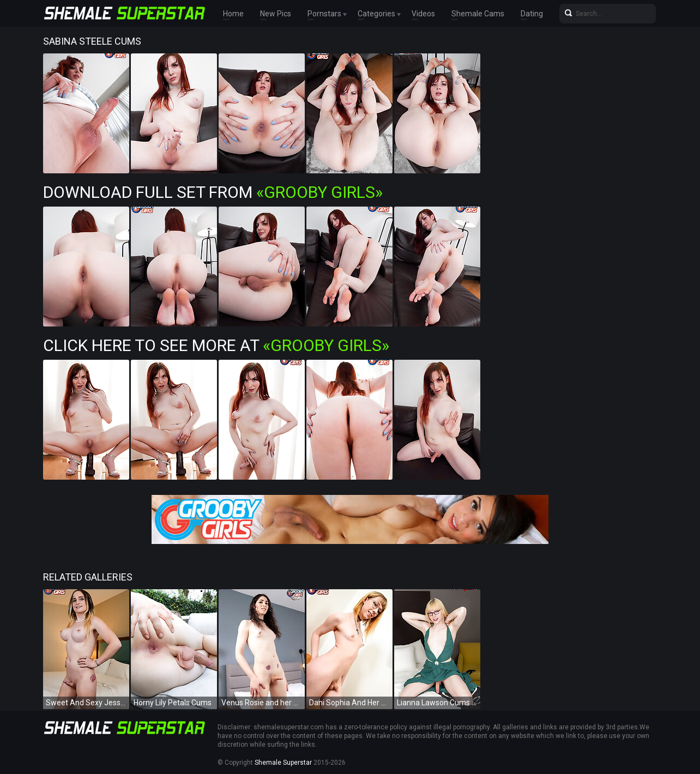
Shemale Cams (478, 14)
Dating (532, 14)
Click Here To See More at (216, 345)
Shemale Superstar (283, 763)
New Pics (276, 14)
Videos (423, 14)
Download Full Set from (213, 192)
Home (233, 14)
